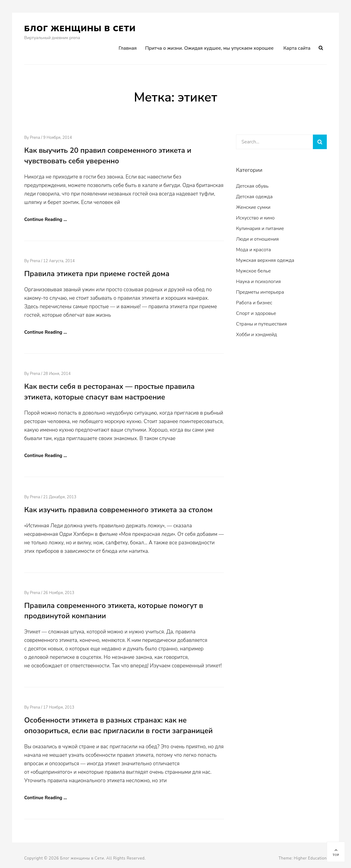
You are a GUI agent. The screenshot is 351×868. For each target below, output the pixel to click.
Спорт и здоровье (256, 313)
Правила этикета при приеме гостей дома (97, 274)
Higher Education (310, 858)
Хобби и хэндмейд (256, 335)
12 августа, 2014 (59, 261)
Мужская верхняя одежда (265, 260)
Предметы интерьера (260, 292)
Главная (128, 48)
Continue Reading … (46, 219)
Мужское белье (253, 271)
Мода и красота (253, 250)
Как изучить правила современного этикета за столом (118, 510)
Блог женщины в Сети (80, 29)
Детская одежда (254, 197)
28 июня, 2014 (57, 374)
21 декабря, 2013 (60, 497)
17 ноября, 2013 (59, 707)
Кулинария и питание (260, 229)
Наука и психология (258, 282)
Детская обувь (252, 186)
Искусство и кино (255, 218)
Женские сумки (253, 207)
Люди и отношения (257, 239)
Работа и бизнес (254, 303)
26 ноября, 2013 (59, 593)
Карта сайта (297, 48)
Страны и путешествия (261, 324)
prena (35, 138)
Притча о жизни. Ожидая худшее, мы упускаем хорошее (210, 48)
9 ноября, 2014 (58, 138)
